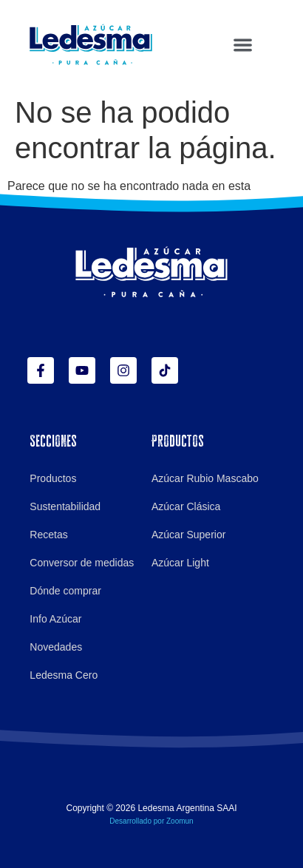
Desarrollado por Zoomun (151, 821)
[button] (243, 45)
